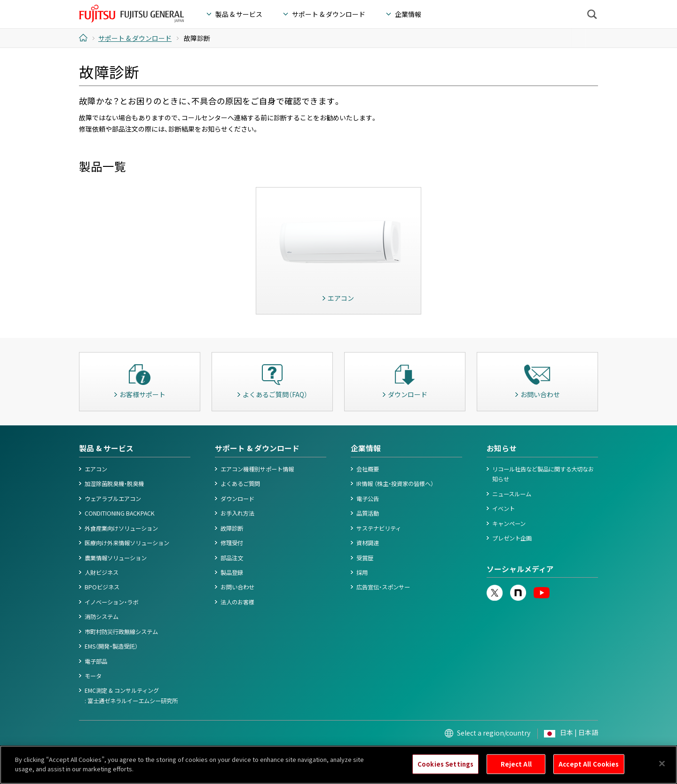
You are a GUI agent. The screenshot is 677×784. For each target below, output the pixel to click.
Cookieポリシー (216, 755)
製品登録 (232, 572)
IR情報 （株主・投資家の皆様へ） (395, 484)
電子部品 (96, 661)
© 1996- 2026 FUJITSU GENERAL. (560, 755)
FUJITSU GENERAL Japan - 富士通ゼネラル (131, 14)
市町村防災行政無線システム (121, 632)
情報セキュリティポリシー (275, 755)
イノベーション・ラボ (111, 602)
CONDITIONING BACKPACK (120, 513)
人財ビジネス (102, 572)
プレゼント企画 (512, 538)
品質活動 (368, 513)
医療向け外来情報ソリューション (127, 543)
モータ (93, 676)
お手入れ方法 (237, 513)
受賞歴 (365, 558)
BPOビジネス (102, 587)
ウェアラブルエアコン (113, 499)
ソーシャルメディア (520, 569)
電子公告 (368, 499)
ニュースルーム (512, 494)
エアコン (96, 469)
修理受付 (232, 543)
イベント (504, 509)
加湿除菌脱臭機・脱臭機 (114, 484)
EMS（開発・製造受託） (111, 646)
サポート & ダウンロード (257, 448)
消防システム (102, 617)
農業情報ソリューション (116, 558)
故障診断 (232, 528)
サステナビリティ (379, 528)
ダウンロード (237, 499)
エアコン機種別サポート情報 (257, 469)
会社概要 (368, 469)
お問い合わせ (237, 587)
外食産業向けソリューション (121, 528)
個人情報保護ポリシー (161, 755)
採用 (362, 572)
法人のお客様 (237, 602)
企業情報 (366, 448)
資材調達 (368, 543)
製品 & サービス (106, 448)
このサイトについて (102, 755)
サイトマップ (429, 755)
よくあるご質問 (240, 484)
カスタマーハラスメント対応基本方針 (360, 755)
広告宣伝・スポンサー (383, 587)
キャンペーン (509, 524)
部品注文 (232, 558)
